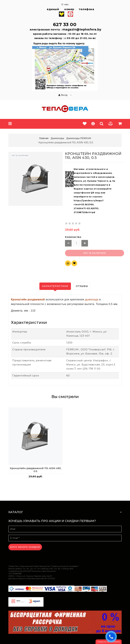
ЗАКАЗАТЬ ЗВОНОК (112, 636)
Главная (44, 138)
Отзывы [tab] (82, 286)
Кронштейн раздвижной (28, 299)
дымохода (92, 299)
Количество (73, 237)
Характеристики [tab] (55, 286)
